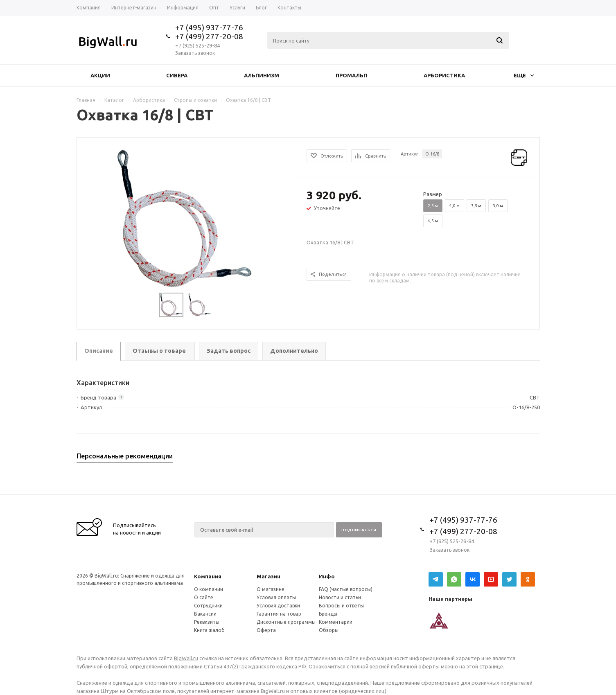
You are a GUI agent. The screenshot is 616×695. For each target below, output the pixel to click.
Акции (100, 75)
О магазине (271, 589)
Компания (208, 576)
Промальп (351, 75)
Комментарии (336, 622)
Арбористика (444, 75)
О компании (209, 589)
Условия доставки (278, 606)
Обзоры (329, 630)
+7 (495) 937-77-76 (209, 27)
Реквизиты (207, 622)
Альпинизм (262, 75)
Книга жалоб (209, 630)
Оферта (266, 630)
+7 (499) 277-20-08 (209, 36)
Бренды (328, 614)
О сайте (204, 597)
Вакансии (205, 614)
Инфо (327, 576)
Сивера (177, 75)
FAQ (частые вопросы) (346, 589)
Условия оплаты (276, 597)
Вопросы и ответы (341, 606)
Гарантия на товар (279, 614)
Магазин (269, 576)
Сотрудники (208, 606)
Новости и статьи (340, 597)
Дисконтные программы (286, 622)
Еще (524, 75)
